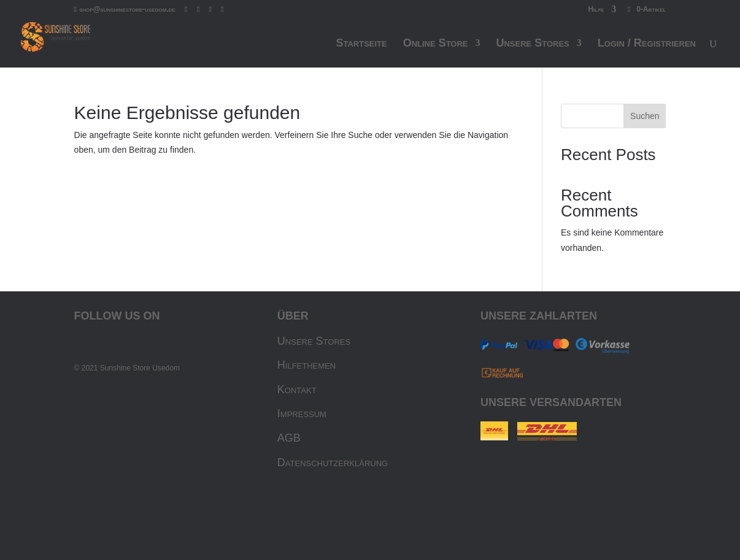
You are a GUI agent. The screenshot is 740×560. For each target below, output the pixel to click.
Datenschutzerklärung (333, 462)
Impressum (302, 413)
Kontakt (297, 389)
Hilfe (596, 10)
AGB (289, 438)
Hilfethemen (306, 365)
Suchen (645, 116)
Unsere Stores (314, 341)
